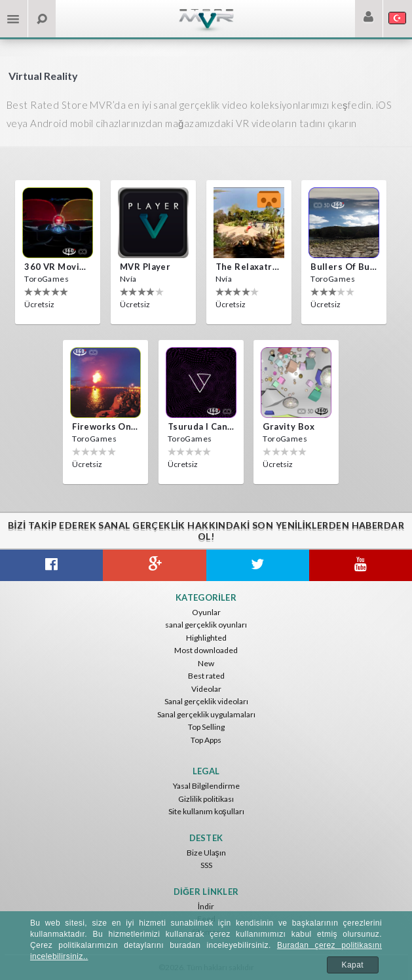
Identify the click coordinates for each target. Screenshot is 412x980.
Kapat (353, 965)
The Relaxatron (249, 267)
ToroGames (47, 279)
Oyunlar (206, 612)
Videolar (206, 689)
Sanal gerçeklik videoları (206, 701)
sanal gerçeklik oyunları (206, 625)
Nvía (128, 279)
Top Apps (206, 740)
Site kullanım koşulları (206, 811)
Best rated (206, 676)
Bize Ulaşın (206, 853)
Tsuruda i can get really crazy (201, 426)
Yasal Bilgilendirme (206, 786)
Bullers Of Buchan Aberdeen (344, 267)
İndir (206, 906)
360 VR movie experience (58, 267)
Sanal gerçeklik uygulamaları (206, 714)
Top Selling (206, 727)
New (206, 663)
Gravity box (289, 426)
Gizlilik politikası (206, 799)
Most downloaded (206, 650)
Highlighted (206, 638)
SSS (206, 865)
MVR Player (145, 267)
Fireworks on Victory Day (105, 426)
